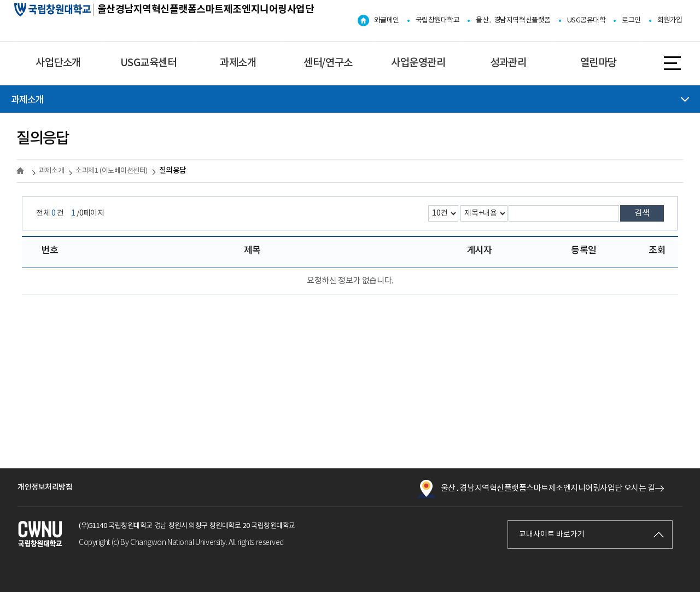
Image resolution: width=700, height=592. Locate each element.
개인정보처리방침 (45, 487)
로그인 (631, 21)
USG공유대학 (587, 21)
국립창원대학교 (438, 21)
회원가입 (670, 21)
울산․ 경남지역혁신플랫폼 (513, 21)
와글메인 (387, 21)
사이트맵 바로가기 (672, 62)
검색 (642, 213)
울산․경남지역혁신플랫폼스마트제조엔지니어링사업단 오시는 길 (536, 489)
